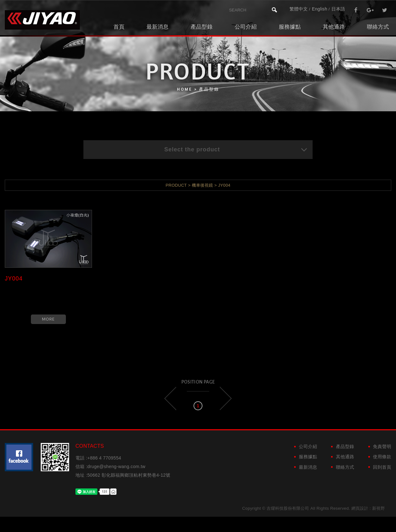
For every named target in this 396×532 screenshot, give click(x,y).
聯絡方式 (378, 27)
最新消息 (157, 27)
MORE (48, 319)
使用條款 (382, 457)
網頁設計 (360, 508)
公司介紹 (246, 27)
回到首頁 (382, 467)
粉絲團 (19, 457)
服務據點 (290, 27)
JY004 (14, 279)
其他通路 (334, 27)
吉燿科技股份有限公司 (42, 20)
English (320, 9)
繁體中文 (298, 9)
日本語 (338, 9)
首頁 (119, 27)
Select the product (236, 149)
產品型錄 (202, 27)
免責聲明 (382, 446)
